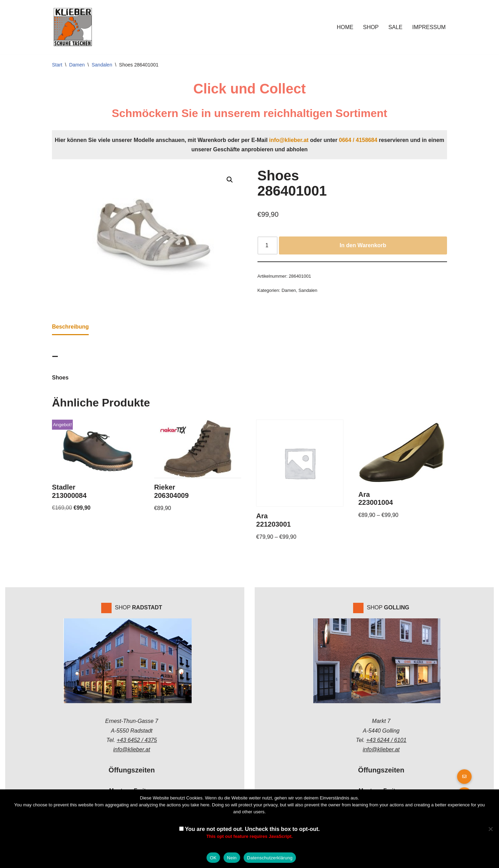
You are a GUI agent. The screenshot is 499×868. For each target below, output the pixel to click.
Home (345, 27)
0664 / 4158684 (358, 140)
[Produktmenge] (268, 246)
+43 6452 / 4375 (137, 741)
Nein (232, 858)
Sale (395, 27)
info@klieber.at (289, 140)
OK (213, 858)
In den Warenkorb (363, 246)
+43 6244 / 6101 (386, 741)
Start (57, 65)
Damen (77, 65)
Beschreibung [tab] (71, 327)
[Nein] (490, 829)
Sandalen (102, 65)
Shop (371, 27)
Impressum (429, 27)
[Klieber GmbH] (73, 27)
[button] (230, 180)
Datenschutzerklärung (270, 858)
